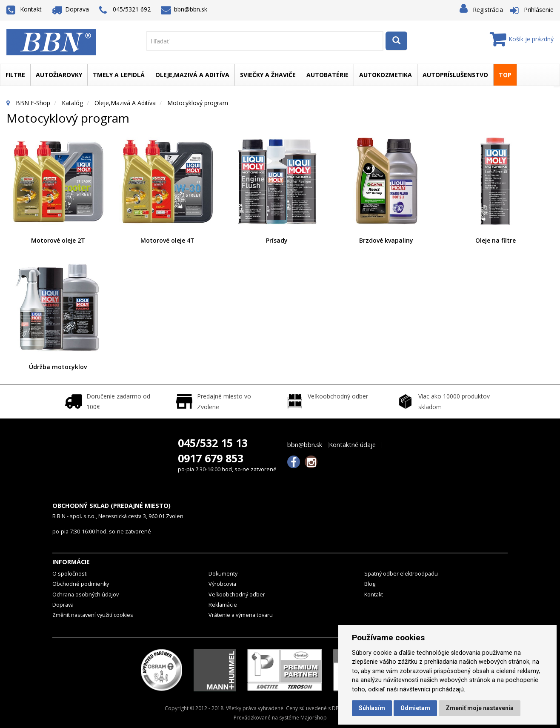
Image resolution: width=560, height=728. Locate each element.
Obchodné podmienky (81, 584)
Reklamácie (223, 605)
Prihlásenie (539, 10)
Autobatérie (327, 75)
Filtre (15, 75)
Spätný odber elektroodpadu (401, 574)
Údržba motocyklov (58, 367)
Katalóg (72, 103)
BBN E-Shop (33, 103)
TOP (505, 75)
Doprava (71, 9)
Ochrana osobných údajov (86, 595)
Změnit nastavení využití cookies (93, 615)
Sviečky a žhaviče (268, 75)
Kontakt (24, 9)
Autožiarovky (59, 75)
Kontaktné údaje (352, 445)
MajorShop (314, 718)
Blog (370, 584)
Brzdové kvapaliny (386, 240)
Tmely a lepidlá (119, 75)
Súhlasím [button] (372, 708)
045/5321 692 (125, 10)
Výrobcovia (222, 584)
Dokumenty (223, 574)
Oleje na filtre (496, 240)
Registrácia (488, 10)
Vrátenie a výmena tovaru (241, 615)
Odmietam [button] (415, 708)
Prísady (277, 240)
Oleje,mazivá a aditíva (192, 75)
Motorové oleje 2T (58, 240)
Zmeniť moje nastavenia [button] (480, 708)
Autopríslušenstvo (455, 75)
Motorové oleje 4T (167, 240)
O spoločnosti (70, 574)
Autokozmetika (386, 75)
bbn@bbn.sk (184, 9)
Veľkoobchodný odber (237, 595)
